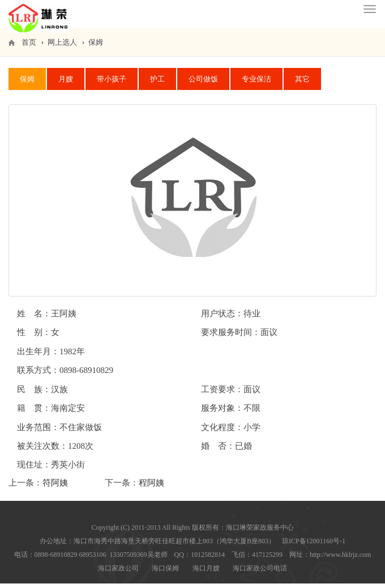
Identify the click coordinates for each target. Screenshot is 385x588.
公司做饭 (203, 83)
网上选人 (62, 47)
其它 (302, 83)
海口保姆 (165, 573)
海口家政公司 (118, 573)
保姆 (96, 47)
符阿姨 (55, 487)
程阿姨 (151, 487)
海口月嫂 (206, 573)
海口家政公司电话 (260, 573)
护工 (157, 83)
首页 (29, 47)
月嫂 (66, 83)
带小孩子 (112, 83)
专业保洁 (256, 83)
